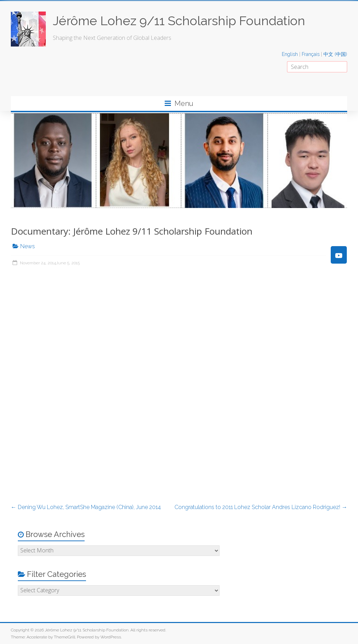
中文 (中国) (335, 54)
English (290, 54)
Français (311, 54)
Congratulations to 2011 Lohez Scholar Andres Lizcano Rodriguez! (261, 507)
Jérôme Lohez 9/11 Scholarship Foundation (179, 21)
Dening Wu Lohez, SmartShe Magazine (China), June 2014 (86, 507)
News (28, 246)
